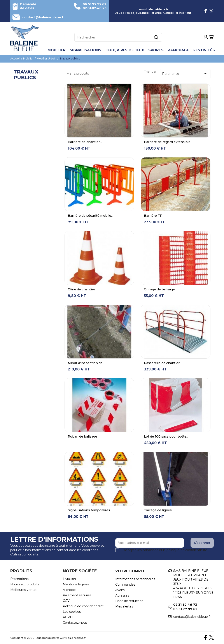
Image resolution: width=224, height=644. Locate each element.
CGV (66, 601)
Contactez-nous (75, 623)
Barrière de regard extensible (167, 142)
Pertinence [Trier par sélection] (185, 74)
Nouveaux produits (25, 584)
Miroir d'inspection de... (86, 363)
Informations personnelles (135, 579)
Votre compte (130, 571)
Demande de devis (28, 6)
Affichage (178, 50)
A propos (70, 590)
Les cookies (72, 612)
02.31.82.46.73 (95, 8)
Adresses (122, 595)
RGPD (68, 617)
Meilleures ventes (24, 590)
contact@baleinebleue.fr (44, 17)
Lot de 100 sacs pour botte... (166, 436)
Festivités (204, 50)
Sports (156, 50)
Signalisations (86, 50)
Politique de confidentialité (83, 606)
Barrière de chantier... (85, 142)
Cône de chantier (81, 289)
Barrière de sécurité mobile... (90, 216)
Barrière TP (153, 216)
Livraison (69, 579)
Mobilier (56, 50)
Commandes (125, 585)
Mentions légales (76, 584)
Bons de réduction (129, 601)
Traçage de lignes (158, 510)
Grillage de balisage (159, 289)
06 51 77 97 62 (185, 609)
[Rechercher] (118, 37)
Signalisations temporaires (89, 510)
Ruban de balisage (82, 436)
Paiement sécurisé (77, 595)
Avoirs (120, 590)
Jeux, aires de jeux (125, 50)
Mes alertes (124, 606)
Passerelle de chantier (162, 363)
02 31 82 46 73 (185, 605)
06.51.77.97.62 (94, 4)
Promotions (19, 579)
